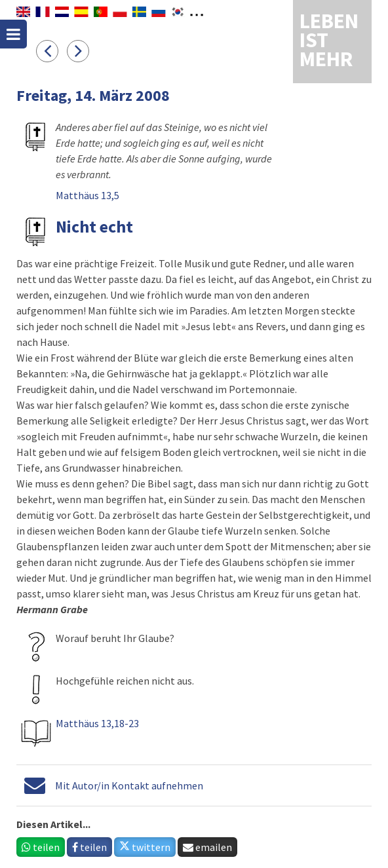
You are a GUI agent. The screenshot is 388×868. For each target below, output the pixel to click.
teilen (41, 847)
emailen (207, 847)
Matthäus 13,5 (87, 195)
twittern (145, 847)
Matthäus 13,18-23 (97, 723)
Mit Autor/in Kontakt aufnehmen (129, 785)
